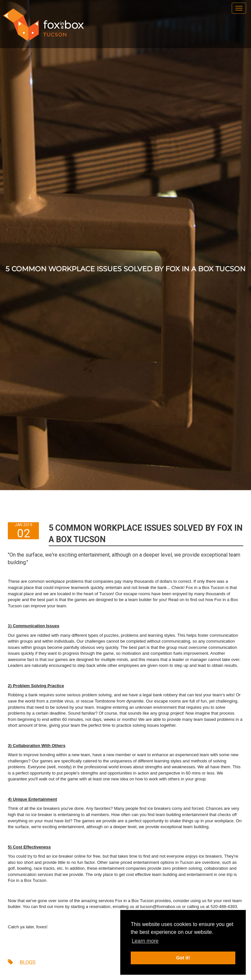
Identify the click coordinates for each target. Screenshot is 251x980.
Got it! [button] (183, 958)
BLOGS (22, 962)
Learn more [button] (145, 941)
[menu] (239, 8)
